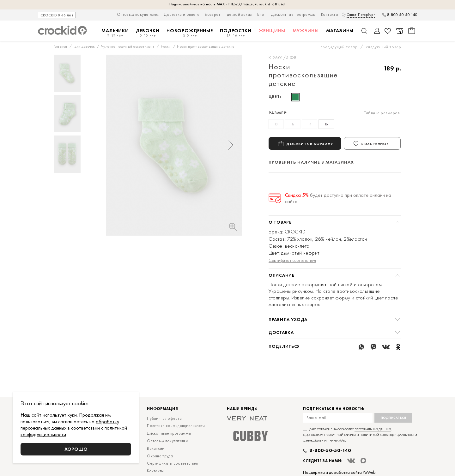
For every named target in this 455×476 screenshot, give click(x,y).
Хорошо (76, 449)
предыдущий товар (339, 47)
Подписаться (394, 437)
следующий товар (384, 47)
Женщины (272, 31)
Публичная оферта (164, 437)
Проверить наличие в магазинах (311, 162)
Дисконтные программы (293, 14)
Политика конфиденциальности (176, 445)
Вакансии (156, 467)
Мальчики (115, 33)
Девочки (148, 33)
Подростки (236, 33)
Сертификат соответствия (292, 260)
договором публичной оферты (331, 454)
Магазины (340, 31)
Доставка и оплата (182, 14)
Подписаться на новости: (334, 428)
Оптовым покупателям (138, 14)
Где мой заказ (239, 14)
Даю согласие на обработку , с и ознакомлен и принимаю (360, 454)
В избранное (375, 144)
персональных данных (373, 448)
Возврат (212, 14)
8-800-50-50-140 (402, 15)
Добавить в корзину (309, 143)
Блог (261, 14)
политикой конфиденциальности (388, 454)
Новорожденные (190, 33)
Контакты (330, 14)
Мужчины (306, 31)
